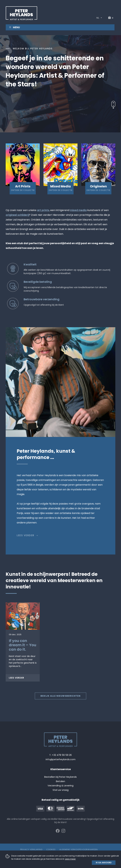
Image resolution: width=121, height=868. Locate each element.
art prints (43, 210)
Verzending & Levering (60, 785)
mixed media (78, 210)
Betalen (60, 781)
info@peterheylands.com (61, 759)
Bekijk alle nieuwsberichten (60, 696)
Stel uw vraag (61, 790)
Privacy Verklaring (31, 849)
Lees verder (27, 535)
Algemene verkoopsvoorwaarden (79, 849)
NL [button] (98, 18)
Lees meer (70, 859)
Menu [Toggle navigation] (14, 27)
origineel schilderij (17, 215)
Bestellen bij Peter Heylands (60, 777)
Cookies (51, 849)
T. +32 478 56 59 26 (60, 755)
